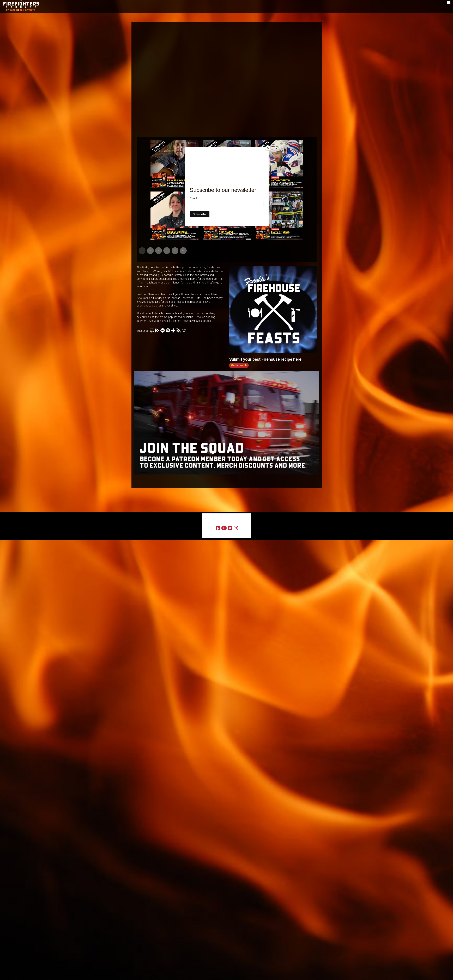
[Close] (268, 148)
